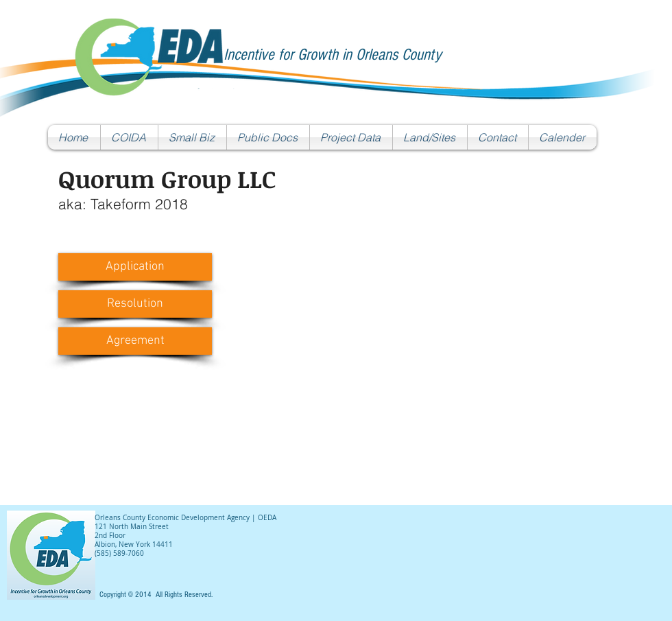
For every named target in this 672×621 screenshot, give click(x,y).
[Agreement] (135, 341)
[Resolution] (135, 304)
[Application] (135, 267)
